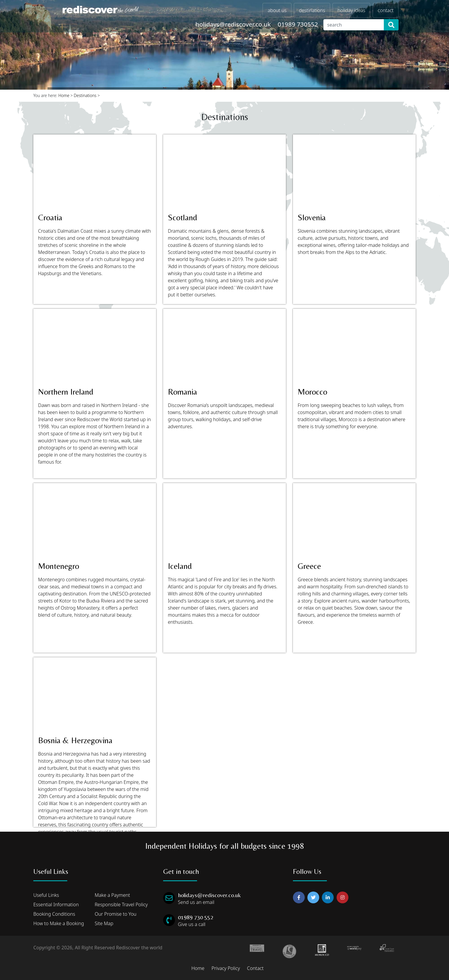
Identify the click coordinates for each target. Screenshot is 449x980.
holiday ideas (351, 10)
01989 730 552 (196, 917)
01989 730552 (298, 24)
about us (277, 10)
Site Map (104, 923)
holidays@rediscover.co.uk (233, 24)
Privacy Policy (226, 968)
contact (386, 10)
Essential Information (56, 905)
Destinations (85, 95)
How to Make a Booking (59, 923)
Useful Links (46, 895)
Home (64, 95)
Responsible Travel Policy (121, 905)
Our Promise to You (115, 914)
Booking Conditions (54, 914)
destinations (312, 10)
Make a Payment (112, 895)
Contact (255, 968)
